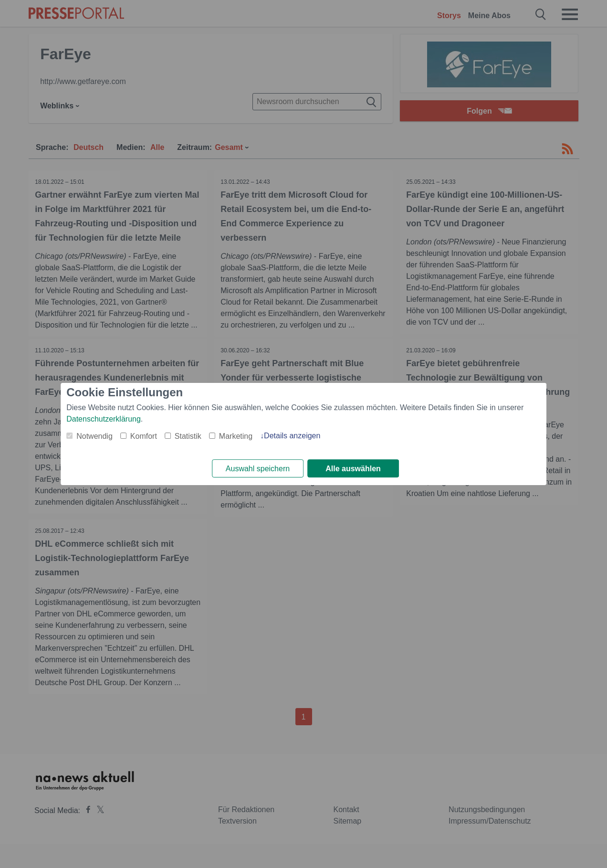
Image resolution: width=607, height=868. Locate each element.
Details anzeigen (292, 435)
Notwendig (94, 436)
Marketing (236, 436)
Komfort (144, 436)
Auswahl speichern (258, 469)
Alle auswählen (353, 469)
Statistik (188, 436)
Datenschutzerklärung (104, 418)
